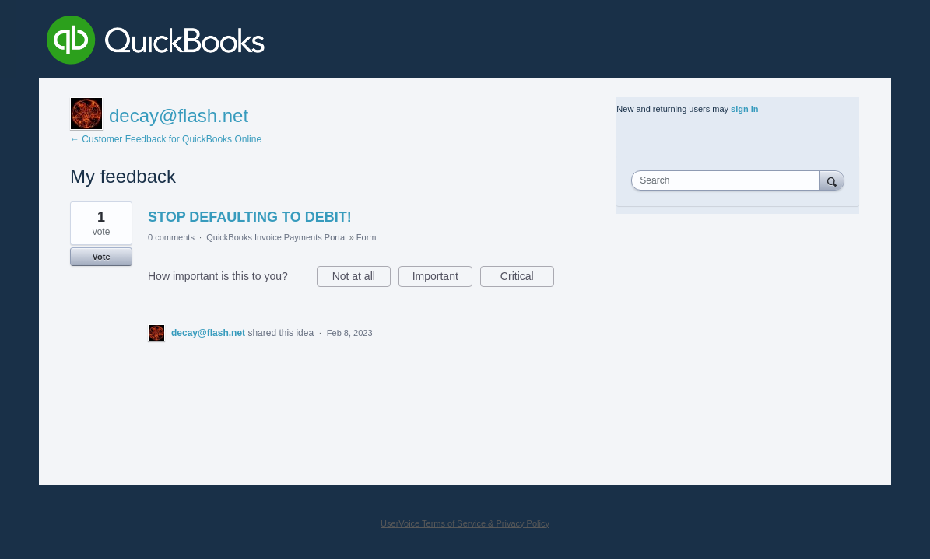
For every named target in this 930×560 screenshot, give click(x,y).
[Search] (832, 180)
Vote (101, 257)
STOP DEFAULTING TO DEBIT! (250, 217)
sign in (744, 109)
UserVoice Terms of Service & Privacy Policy (465, 523)
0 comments (171, 237)
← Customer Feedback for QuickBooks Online (166, 139)
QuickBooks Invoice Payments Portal (276, 237)
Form (367, 237)
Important (442, 278)
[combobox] (729, 180)
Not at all (361, 278)
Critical (527, 278)
